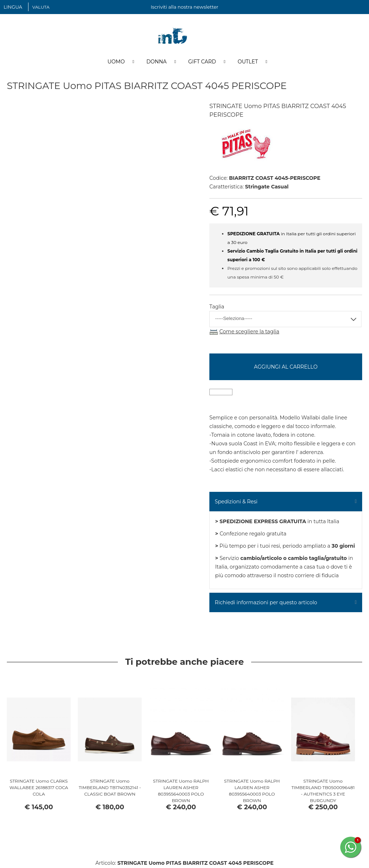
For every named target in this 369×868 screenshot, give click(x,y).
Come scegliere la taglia (249, 332)
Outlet (248, 62)
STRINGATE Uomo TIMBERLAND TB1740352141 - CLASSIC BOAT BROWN (110, 788)
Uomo (116, 62)
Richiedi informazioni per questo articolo (266, 603)
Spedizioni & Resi (236, 502)
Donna (156, 62)
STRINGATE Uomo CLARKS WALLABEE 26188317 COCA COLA (39, 788)
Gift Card (202, 62)
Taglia (217, 307)
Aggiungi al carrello (286, 368)
